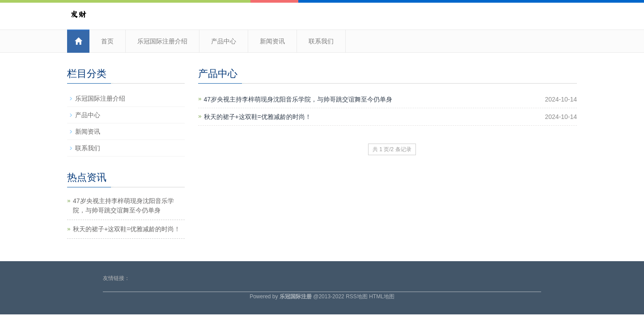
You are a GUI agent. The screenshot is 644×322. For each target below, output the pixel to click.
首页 (107, 41)
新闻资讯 (272, 41)
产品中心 (224, 41)
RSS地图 (357, 297)
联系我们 (321, 41)
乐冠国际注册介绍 (162, 41)
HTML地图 (382, 297)
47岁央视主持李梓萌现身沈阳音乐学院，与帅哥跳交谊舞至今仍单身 (298, 99)
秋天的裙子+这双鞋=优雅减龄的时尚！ (258, 117)
